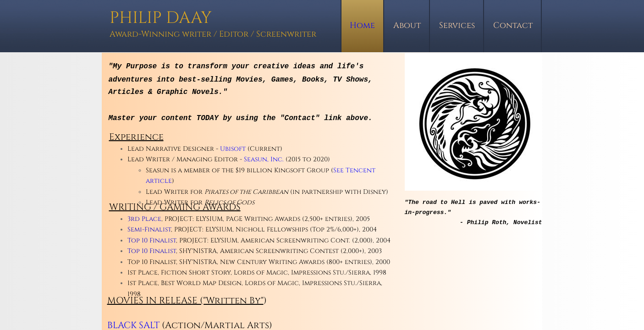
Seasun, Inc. (264, 159)
